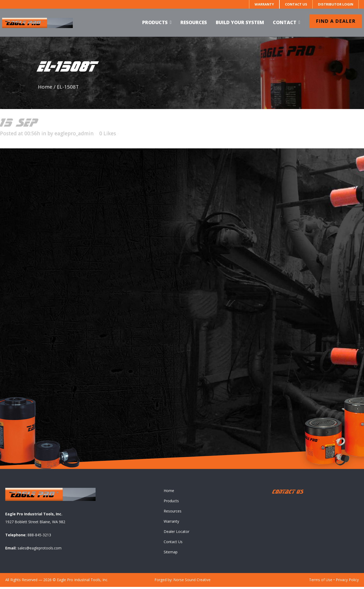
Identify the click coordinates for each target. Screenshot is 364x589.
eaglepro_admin (74, 133)
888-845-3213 (39, 537)
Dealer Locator (177, 534)
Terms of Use (321, 582)
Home (45, 87)
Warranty (264, 4)
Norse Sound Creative (192, 582)
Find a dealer (332, 21)
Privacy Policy (347, 582)
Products (171, 503)
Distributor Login (336, 4)
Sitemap (171, 554)
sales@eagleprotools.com (40, 550)
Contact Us (296, 4)
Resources (173, 513)
